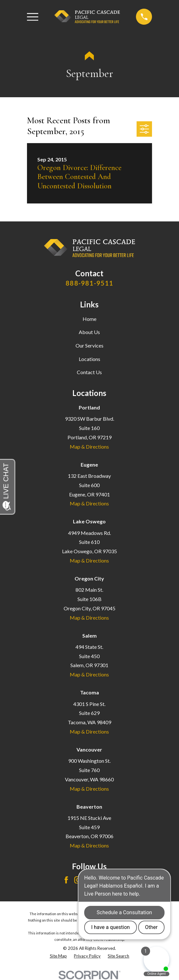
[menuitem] (58, 956)
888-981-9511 (89, 283)
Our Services (89, 345)
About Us (89, 332)
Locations (89, 359)
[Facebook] (66, 880)
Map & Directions (89, 447)
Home (89, 319)
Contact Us (89, 372)
